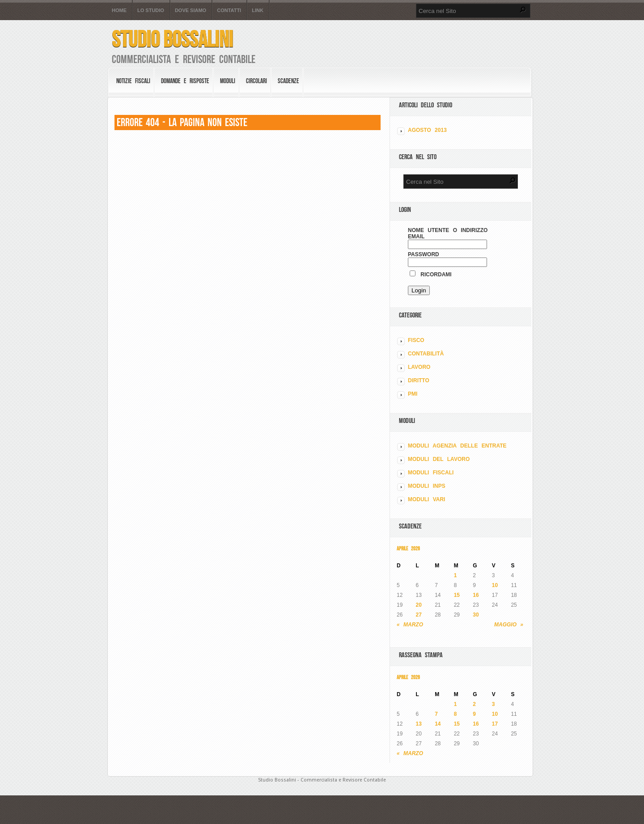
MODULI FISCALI (431, 473)
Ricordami (431, 275)
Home (119, 11)
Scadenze (288, 81)
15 (457, 595)
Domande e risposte (185, 81)
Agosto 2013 (427, 130)
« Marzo (410, 625)
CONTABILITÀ (426, 354)
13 (419, 724)
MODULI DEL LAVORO (439, 459)
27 (419, 615)
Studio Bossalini (172, 39)
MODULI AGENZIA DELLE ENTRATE (457, 446)
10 (495, 585)
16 (476, 595)
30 (476, 615)
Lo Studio (151, 11)
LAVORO (419, 367)
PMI (413, 394)
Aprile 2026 (408, 548)
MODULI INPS (427, 486)
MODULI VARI (426, 499)
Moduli (228, 81)
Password (424, 254)
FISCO (416, 340)
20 (419, 605)
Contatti (229, 11)
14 (438, 724)
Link (258, 11)
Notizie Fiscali (133, 81)
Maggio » (509, 625)
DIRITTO (419, 380)
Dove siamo (191, 11)
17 (495, 724)
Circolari (256, 81)
